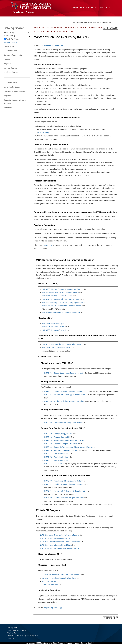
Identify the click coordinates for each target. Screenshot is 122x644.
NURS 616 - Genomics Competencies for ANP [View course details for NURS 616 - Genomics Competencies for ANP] (61, 444)
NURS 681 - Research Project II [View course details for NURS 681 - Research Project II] (54, 327)
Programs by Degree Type (53, 45)
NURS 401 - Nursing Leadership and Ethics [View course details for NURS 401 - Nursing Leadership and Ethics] (56, 545)
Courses (7, 59)
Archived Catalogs (10, 68)
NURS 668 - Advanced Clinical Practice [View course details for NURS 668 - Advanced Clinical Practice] (56, 348)
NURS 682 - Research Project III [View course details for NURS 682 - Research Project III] (54, 330)
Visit (101, 7)
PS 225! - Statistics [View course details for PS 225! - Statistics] (49, 581)
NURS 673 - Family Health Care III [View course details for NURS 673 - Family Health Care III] (57, 460)
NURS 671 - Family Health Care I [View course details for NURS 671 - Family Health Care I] (57, 454)
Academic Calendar (11, 51)
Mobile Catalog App (11, 72)
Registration (8, 96)
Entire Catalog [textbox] (9, 33)
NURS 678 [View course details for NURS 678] (48, 245)
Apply (108, 7)
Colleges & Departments (13, 55)
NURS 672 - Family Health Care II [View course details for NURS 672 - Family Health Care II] (57, 457)
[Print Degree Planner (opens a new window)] (104, 28)
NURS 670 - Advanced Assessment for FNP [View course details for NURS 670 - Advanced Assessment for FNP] (61, 450)
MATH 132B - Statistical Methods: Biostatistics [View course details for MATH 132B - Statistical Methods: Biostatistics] (59, 578)
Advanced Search (10, 42)
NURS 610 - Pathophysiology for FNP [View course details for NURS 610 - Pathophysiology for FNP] (58, 434)
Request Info (92, 7)
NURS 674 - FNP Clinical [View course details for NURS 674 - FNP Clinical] (54, 464)
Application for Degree (12, 87)
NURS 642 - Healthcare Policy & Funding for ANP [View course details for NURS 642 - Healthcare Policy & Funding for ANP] (60, 292)
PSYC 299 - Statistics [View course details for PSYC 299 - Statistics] (50, 585)
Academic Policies (10, 83)
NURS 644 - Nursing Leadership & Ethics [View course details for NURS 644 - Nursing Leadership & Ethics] (57, 296)
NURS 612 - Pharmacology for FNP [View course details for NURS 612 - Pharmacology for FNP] (57, 437)
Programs (7, 64)
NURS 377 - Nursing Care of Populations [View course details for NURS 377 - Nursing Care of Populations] (55, 538)
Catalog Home (78, 7)
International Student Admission (15, 91)
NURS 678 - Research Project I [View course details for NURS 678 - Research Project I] (54, 324)
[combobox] (94, 22)
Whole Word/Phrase (13, 39)
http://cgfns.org (43, 133)
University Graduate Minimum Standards (15, 102)
